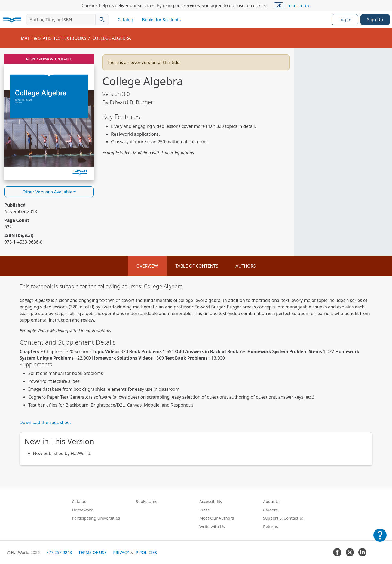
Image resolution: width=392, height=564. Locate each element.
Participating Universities (96, 518)
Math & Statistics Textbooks (53, 38)
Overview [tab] (147, 266)
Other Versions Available (47, 192)
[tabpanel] (196, 374)
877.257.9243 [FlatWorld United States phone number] (59, 552)
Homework (82, 510)
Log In (345, 20)
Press (204, 510)
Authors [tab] (246, 266)
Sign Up (375, 20)
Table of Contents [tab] (197, 266)
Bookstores (146, 501)
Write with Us (212, 526)
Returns (270, 526)
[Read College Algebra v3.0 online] (49, 117)
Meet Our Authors (217, 518)
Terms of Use (92, 552)
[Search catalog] (102, 20)
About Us (272, 501)
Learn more (298, 5)
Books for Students (162, 20)
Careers (270, 510)
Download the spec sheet (45, 422)
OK (279, 5)
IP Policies (146, 552)
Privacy (121, 552)
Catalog (125, 20)
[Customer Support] (380, 539)
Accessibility (211, 501)
